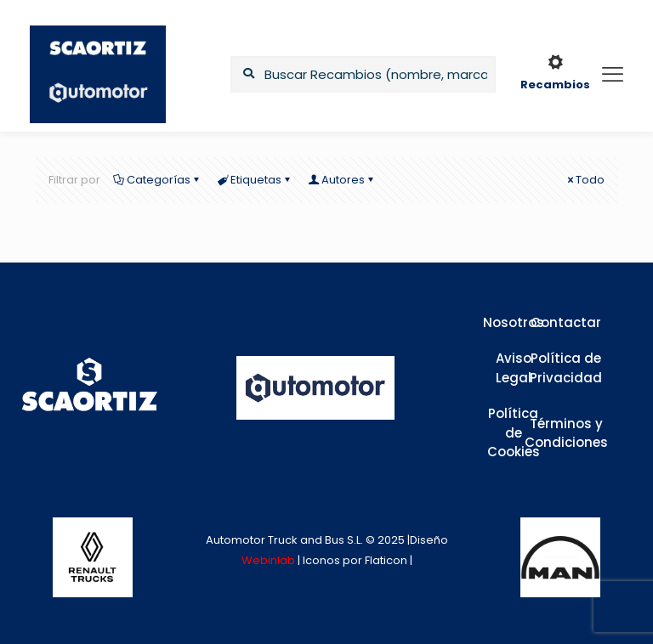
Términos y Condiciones (566, 433)
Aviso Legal (514, 368)
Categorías (157, 180)
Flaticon (386, 560)
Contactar (566, 322)
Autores (342, 180)
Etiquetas (255, 180)
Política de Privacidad (566, 368)
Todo (585, 180)
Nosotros (514, 322)
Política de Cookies (514, 432)
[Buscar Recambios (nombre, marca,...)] (363, 74)
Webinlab (270, 560)
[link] (93, 557)
